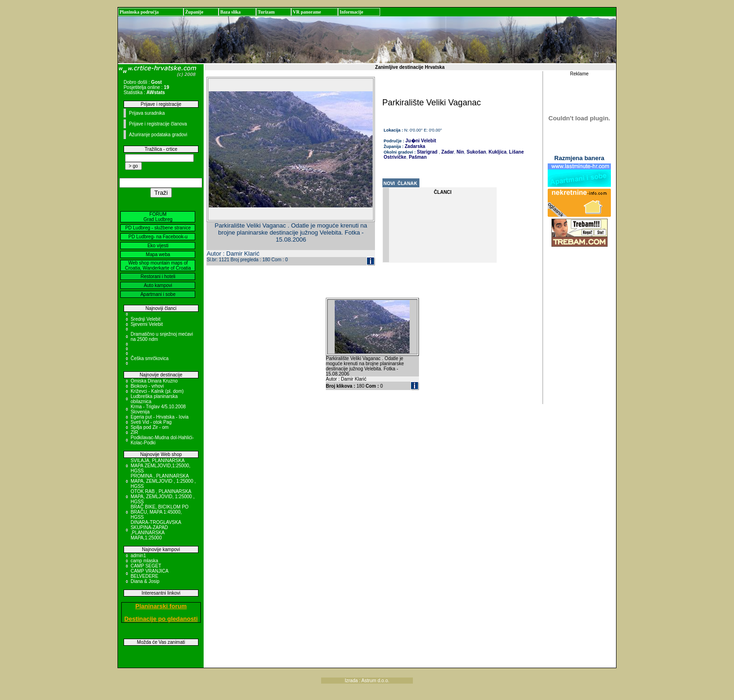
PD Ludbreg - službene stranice (158, 228)
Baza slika (230, 12)
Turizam (266, 12)
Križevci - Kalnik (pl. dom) (157, 391)
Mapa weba (158, 254)
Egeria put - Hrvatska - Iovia (160, 417)
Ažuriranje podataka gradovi (158, 135)
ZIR (134, 432)
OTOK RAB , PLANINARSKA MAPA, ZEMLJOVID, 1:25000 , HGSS (163, 497)
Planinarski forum (161, 606)
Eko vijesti (158, 246)
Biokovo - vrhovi (147, 386)
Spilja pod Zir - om (150, 427)
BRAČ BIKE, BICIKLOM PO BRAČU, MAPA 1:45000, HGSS (160, 512)
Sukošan (476, 152)
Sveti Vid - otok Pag (151, 422)
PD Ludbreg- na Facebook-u (158, 237)
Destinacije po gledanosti (161, 619)
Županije (194, 12)
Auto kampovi (158, 285)
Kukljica (497, 152)
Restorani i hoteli (158, 276)
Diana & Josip (145, 581)
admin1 (138, 556)
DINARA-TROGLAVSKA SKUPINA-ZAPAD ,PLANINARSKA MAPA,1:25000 (156, 530)
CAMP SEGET (146, 566)
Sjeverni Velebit (147, 324)
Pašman (417, 157)
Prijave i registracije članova (158, 124)
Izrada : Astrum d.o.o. (367, 681)
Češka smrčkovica (150, 358)
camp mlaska (144, 561)
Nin (460, 152)
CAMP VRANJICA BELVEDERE (149, 574)
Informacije (351, 12)
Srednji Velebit (146, 319)
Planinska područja (139, 12)
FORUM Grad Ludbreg (158, 217)
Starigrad (427, 152)
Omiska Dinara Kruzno (154, 381)
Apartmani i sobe (158, 294)
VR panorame (307, 12)
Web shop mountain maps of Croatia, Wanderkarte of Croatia (158, 265)
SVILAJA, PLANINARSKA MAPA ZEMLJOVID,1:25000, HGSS (161, 466)
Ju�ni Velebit (421, 141)
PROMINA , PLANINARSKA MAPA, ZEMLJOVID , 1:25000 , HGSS (163, 481)
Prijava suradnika (147, 113)
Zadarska (415, 146)
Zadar (447, 152)
